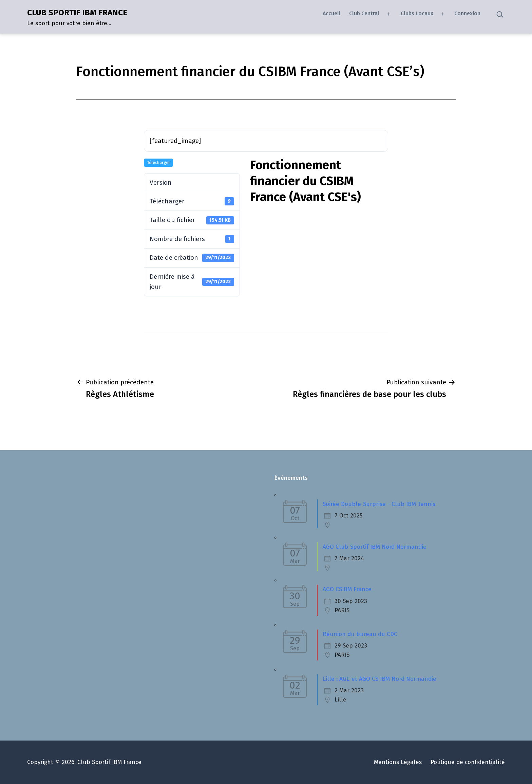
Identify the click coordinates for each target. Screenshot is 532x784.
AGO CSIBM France (347, 589)
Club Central (364, 13)
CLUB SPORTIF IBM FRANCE (77, 13)
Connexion (467, 13)
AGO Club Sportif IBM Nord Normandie (375, 547)
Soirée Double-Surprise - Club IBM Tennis (379, 504)
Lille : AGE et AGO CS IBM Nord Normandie (379, 679)
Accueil (331, 13)
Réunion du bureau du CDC (360, 634)
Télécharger (158, 163)
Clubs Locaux (417, 13)
